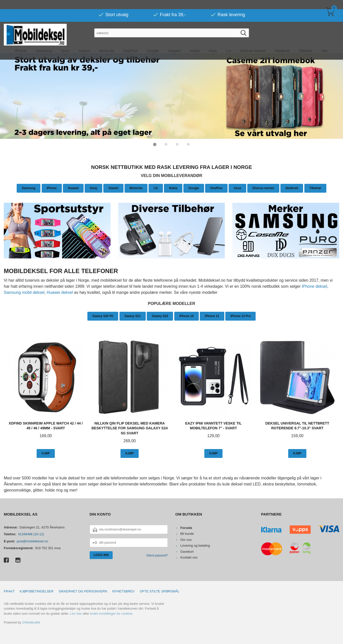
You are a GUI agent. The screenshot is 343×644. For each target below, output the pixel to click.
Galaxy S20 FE (103, 316)
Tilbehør (315, 188)
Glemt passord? (157, 555)
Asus (237, 188)
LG (156, 188)
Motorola (136, 188)
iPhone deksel (315, 286)
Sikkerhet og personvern (83, 591)
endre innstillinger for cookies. (112, 613)
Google (194, 188)
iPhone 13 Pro (240, 316)
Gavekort (187, 551)
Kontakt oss (189, 557)
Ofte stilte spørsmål (160, 591)
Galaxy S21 (133, 316)
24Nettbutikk (31, 622)
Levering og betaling (195, 545)
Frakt (9, 591)
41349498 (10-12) (31, 534)
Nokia (173, 188)
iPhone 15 (187, 316)
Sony (93, 188)
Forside (186, 528)
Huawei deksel (60, 292)
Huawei (73, 188)
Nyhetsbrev (124, 591)
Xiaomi (113, 188)
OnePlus (216, 188)
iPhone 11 (212, 316)
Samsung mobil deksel (24, 292)
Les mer (76, 613)
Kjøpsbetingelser (37, 591)
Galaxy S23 (160, 316)
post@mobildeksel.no (32, 541)
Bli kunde (187, 533)
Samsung (29, 188)
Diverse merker (263, 188)
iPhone (52, 188)
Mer (325, 42)
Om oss (186, 539)
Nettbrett (292, 188)
